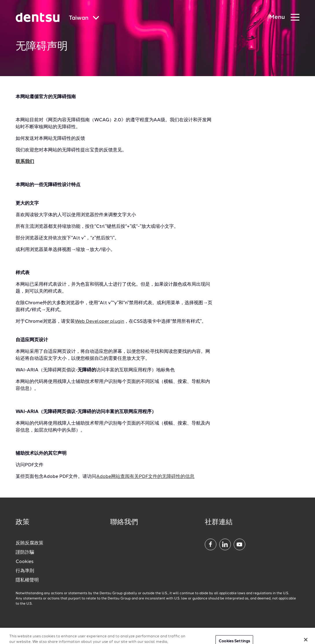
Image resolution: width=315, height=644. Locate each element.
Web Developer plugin (100, 322)
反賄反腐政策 (30, 543)
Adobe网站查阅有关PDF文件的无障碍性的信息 (145, 477)
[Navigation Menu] (284, 18)
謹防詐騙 (25, 553)
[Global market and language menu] (84, 18)
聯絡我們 (124, 522)
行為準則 (25, 571)
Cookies (25, 562)
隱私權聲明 (27, 580)
